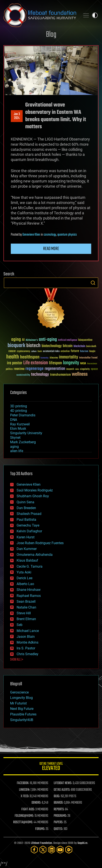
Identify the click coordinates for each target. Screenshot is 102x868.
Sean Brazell (26, 602)
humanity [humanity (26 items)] (45, 358)
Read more (51, 249)
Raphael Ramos (29, 596)
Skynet (15, 438)
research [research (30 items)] (70, 369)
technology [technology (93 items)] (40, 375)
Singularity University (26, 433)
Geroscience (19, 692)
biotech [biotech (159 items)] (33, 346)
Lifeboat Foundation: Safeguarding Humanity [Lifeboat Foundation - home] (40, 15)
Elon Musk (18, 429)
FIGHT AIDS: (28, 809)
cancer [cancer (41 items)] (12, 351)
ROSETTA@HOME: (23, 822)
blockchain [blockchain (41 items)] (79, 346)
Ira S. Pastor (26, 648)
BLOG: (57, 796)
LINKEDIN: (24, 790)
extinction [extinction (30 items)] (65, 351)
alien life (17, 451)
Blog (51, 35)
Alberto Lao (25, 584)
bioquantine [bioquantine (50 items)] (85, 340)
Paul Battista (26, 520)
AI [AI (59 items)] (23, 340)
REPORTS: (59, 809)
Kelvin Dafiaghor (29, 531)
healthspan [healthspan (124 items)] (30, 357)
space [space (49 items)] (94, 369)
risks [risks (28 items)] (77, 369)
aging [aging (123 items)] (16, 340)
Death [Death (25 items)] (40, 351)
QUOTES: (58, 829)
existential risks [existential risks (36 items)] (51, 351)
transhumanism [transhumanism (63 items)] (60, 375)
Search (93, 283)
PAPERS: (58, 822)
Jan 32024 (17, 116)
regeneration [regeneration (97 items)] (55, 369)
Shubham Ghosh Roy (33, 496)
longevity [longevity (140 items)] (71, 363)
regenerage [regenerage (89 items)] (35, 369)
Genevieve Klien (31, 235)
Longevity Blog (21, 698)
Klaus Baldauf (27, 560)
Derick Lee (24, 578)
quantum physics (67, 235)
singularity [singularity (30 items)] (85, 369)
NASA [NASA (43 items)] (83, 364)
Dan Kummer (27, 549)
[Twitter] (43, 850)
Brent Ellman (26, 619)
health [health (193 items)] (13, 357)
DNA (14, 420)
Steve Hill (24, 613)
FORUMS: (40, 829)
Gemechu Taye (28, 525)
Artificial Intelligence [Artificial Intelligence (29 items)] (68, 340)
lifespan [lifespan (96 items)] (55, 363)
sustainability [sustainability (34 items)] (23, 375)
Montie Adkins (27, 642)
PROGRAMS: (60, 816)
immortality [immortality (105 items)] (68, 357)
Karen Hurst (26, 537)
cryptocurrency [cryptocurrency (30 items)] (24, 351)
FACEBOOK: (23, 783)
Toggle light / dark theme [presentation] (95, 15)
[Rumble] (69, 850)
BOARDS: (59, 803)
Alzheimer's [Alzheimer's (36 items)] (32, 340)
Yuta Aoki (24, 572)
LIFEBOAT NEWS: (63, 783)
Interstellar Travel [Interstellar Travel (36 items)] (88, 358)
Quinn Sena (25, 502)
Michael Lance (28, 631)
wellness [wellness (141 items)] (80, 374)
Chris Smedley (27, 654)
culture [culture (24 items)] (34, 351)
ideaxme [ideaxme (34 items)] (54, 358)
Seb (20, 625)
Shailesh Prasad (29, 514)
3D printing (19, 406)
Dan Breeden (26, 508)
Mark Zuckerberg (23, 442)
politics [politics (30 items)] (9, 369)
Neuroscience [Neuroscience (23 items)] (92, 364)
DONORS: (36, 803)
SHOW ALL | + (17, 660)
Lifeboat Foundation (41, 843)
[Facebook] (34, 850)
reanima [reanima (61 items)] (19, 369)
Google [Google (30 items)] (92, 351)
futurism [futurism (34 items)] (84, 352)
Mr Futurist (18, 703)
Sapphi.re (82, 843)
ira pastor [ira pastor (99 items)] (15, 363)
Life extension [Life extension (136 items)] (36, 363)
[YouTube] (60, 850)
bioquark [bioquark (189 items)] (16, 346)
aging (14, 447)
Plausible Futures (23, 714)
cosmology (50, 235)
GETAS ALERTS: (62, 790)
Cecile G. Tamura (30, 566)
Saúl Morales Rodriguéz (35, 490)
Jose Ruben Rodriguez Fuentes (40, 543)
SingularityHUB (22, 720)
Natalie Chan (26, 607)
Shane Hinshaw (29, 590)
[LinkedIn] (52, 850)
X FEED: (25, 796)
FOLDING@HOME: (24, 816)
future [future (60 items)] (75, 351)
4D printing (19, 411)
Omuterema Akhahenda (35, 555)
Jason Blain (26, 637)
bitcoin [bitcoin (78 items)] (68, 346)
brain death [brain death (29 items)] (91, 347)
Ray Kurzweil (20, 424)
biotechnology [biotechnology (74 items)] (52, 346)
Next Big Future (22, 709)
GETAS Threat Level (51, 767)
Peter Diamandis (23, 415)
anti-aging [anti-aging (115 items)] (48, 340)
